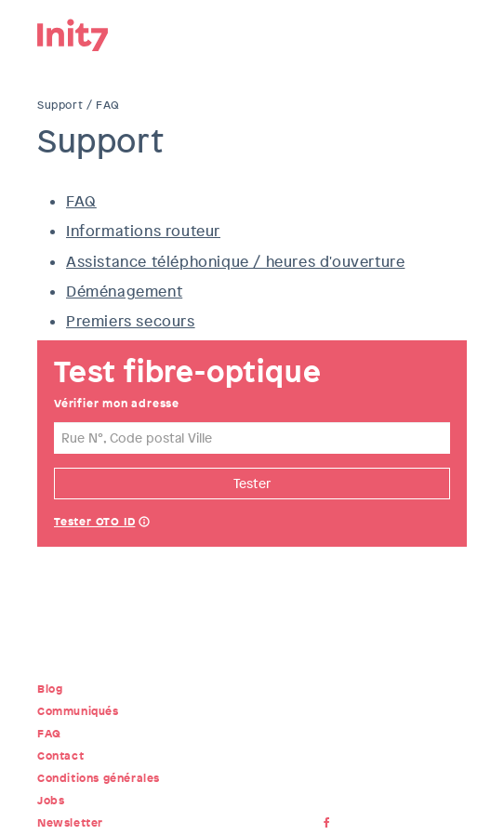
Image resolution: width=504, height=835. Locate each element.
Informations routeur (143, 231)
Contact (60, 756)
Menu (453, 33)
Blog (50, 689)
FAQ (81, 201)
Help (144, 524)
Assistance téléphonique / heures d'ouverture (235, 262)
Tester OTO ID (94, 522)
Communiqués (78, 711)
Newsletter (70, 823)
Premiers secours (131, 321)
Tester (252, 483)
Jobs (51, 801)
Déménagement (124, 292)
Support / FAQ (79, 105)
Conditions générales (99, 778)
